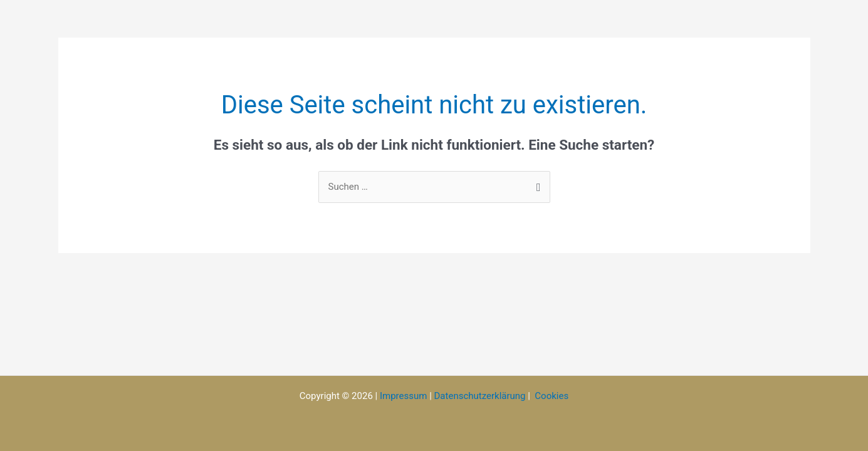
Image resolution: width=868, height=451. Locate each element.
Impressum (403, 396)
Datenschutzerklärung (480, 396)
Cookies (552, 396)
